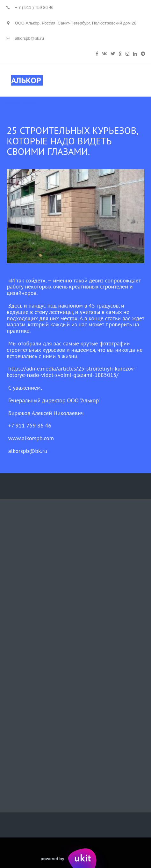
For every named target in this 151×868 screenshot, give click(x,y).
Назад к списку (20, 103)
